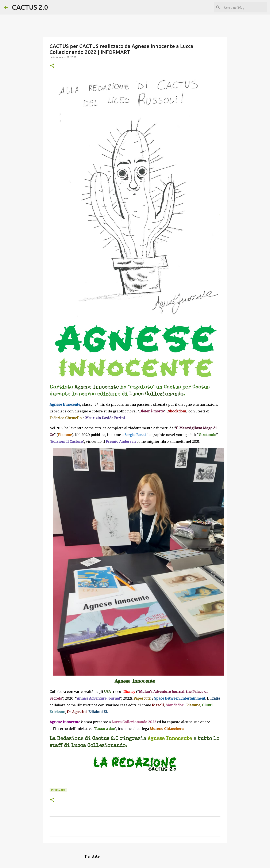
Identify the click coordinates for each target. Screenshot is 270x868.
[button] (52, 66)
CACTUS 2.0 (30, 7)
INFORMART (58, 790)
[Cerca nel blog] (244, 7)
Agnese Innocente (170, 739)
